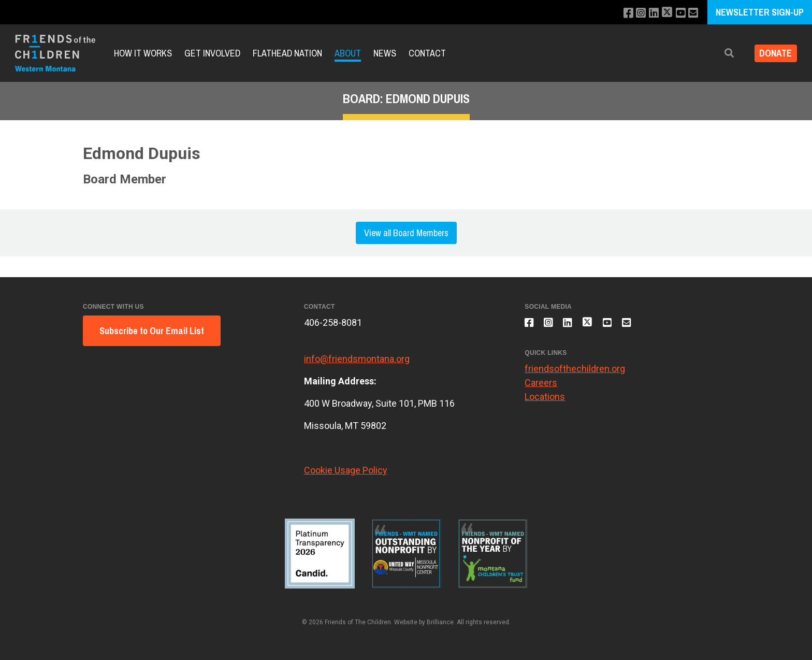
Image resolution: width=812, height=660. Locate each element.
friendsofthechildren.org (575, 374)
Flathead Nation (287, 53)
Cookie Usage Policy (346, 470)
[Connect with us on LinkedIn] (649, 13)
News (385, 53)
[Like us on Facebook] (621, 13)
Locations (545, 402)
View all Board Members (406, 233)
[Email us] (693, 13)
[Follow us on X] (664, 13)
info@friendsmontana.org (357, 359)
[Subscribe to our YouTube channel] (679, 13)
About (348, 53)
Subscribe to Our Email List (152, 331)
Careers (541, 388)
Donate (772, 53)
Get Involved (212, 53)
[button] (722, 53)
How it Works (143, 53)
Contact (427, 53)
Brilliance (440, 622)
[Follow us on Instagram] (635, 13)
